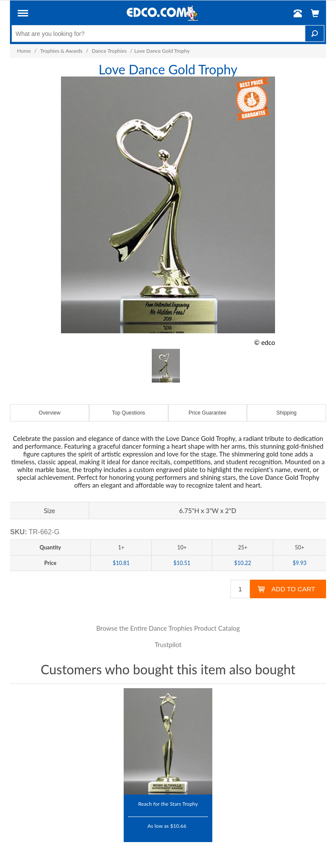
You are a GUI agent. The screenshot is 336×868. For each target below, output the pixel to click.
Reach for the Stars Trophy (168, 804)
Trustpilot (168, 645)
